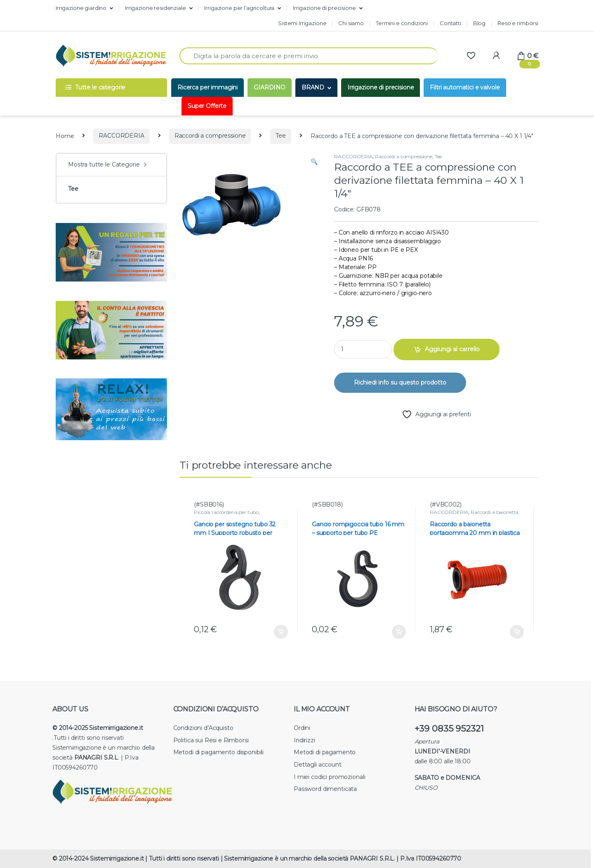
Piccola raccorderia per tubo (226, 512)
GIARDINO (270, 87)
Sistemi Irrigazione (302, 23)
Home (65, 136)
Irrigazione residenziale (156, 8)
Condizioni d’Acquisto (203, 728)
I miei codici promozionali (329, 777)
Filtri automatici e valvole (465, 87)
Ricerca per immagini (207, 87)
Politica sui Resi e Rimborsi (211, 740)
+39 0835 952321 (449, 728)
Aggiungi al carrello (452, 349)
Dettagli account (318, 765)
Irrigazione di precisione (324, 8)
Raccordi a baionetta (495, 512)
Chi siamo (351, 23)
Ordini (302, 728)
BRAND (313, 87)
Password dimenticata (325, 789)
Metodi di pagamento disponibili (219, 752)
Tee (281, 136)
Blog (479, 23)
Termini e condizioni (402, 23)
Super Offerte (207, 106)
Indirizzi (304, 740)
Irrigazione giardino (81, 8)
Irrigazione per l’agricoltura (239, 8)
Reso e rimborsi (518, 23)
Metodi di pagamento (325, 752)
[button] (314, 162)
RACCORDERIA (121, 136)
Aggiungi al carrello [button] (281, 632)
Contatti (450, 23)
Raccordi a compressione (210, 136)
